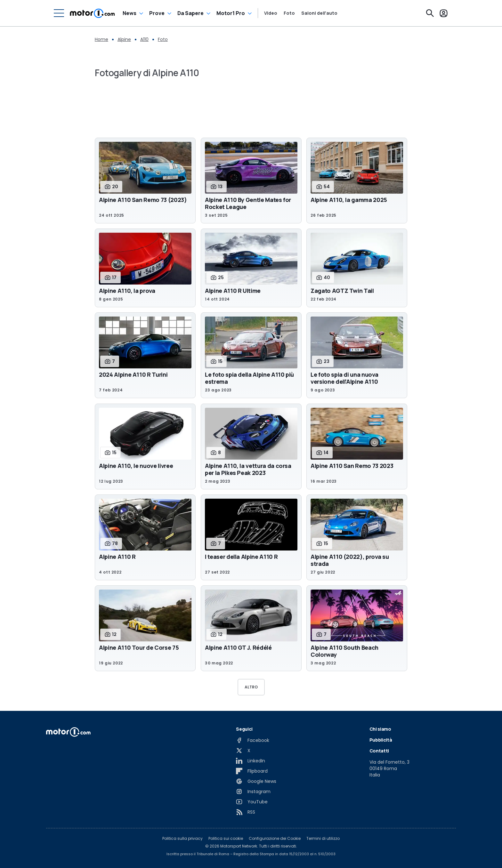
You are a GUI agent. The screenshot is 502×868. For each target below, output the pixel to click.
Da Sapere (190, 13)
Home (101, 39)
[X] (243, 751)
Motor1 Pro (231, 13)
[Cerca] (430, 13)
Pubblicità (381, 740)
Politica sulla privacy (182, 839)
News (130, 13)
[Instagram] (253, 792)
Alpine (124, 39)
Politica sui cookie (226, 839)
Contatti (379, 751)
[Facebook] (253, 740)
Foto (289, 13)
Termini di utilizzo (323, 839)
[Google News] (256, 781)
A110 (144, 39)
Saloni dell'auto (319, 13)
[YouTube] (252, 802)
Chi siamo (380, 729)
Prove (157, 13)
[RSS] (246, 812)
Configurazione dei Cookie (275, 839)
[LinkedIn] (251, 761)
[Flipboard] (252, 771)
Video (271, 13)
